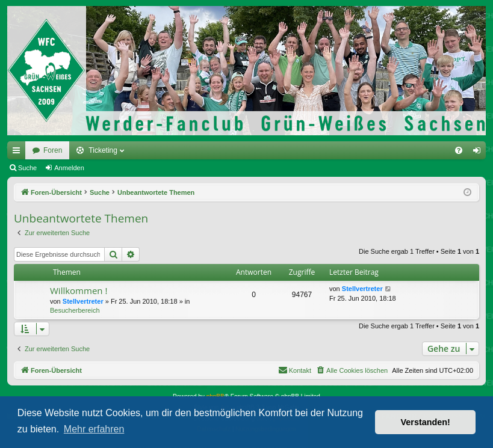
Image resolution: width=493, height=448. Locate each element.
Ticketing (103, 150)
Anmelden (69, 168)
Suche (27, 168)
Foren (53, 150)
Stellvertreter (83, 301)
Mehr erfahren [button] (94, 429)
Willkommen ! (79, 290)
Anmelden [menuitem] (479, 153)
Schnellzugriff (19, 153)
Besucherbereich (75, 310)
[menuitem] (459, 150)
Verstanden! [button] (426, 422)
